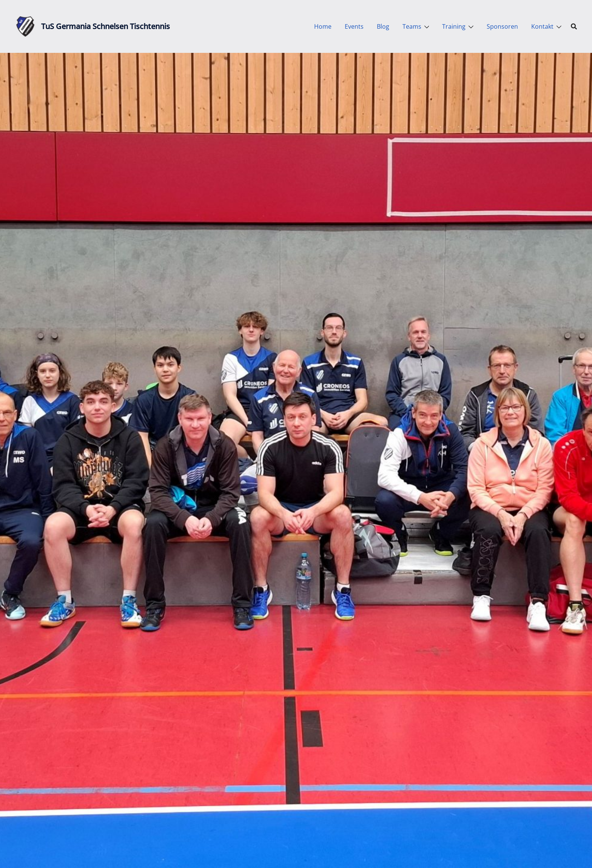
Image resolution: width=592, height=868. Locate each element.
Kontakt (542, 26)
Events (354, 26)
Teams (412, 26)
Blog (383, 26)
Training (454, 26)
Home (323, 26)
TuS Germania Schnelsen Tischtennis (106, 26)
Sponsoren (502, 26)
